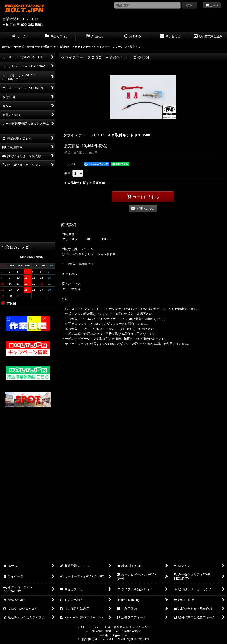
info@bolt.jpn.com (114, 635)
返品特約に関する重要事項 (85, 183)
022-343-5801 (32, 25)
